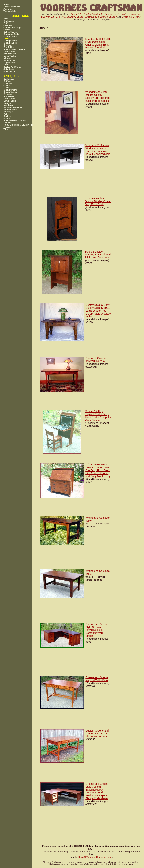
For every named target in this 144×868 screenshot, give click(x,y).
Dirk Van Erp (48, 17)
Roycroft (115, 14)
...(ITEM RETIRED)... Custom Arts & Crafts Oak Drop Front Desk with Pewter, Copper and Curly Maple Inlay (98, 470)
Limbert (105, 14)
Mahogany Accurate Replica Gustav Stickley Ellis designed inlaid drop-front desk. (98, 96)
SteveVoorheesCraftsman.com (95, 857)
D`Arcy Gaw (135, 14)
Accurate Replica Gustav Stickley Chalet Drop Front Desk (98, 201)
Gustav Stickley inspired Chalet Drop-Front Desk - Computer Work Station (98, 416)
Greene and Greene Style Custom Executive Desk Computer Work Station (97, 630)
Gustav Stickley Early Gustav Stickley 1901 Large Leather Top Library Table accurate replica (98, 311)
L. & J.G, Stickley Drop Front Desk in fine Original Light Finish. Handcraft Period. (98, 43)
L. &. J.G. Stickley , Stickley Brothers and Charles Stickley (86, 17)
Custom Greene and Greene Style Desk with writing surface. (97, 734)
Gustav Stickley (92, 14)
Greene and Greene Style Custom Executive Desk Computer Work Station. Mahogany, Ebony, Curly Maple (97, 791)
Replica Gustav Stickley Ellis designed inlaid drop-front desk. (98, 255)
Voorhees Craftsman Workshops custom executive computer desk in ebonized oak (97, 150)
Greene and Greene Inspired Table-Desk (97, 679)
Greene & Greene (131, 17)
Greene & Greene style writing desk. (96, 360)
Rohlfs (124, 14)
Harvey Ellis (76, 14)
